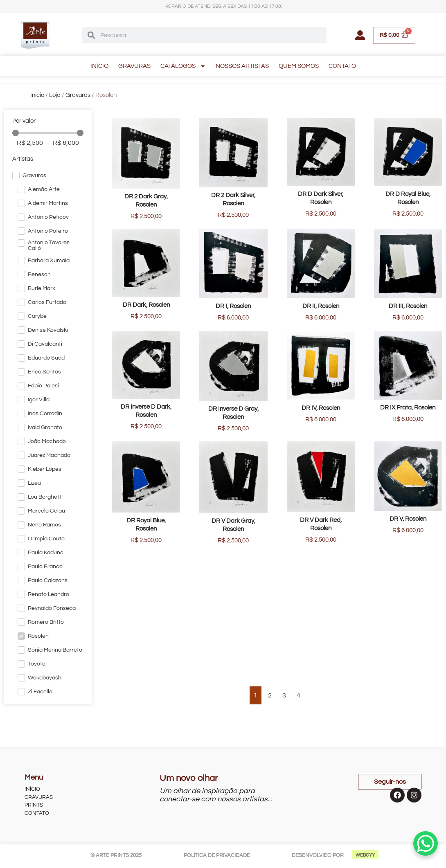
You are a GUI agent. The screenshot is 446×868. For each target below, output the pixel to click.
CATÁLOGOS (183, 66)
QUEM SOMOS (299, 66)
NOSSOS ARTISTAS (242, 66)
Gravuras (78, 95)
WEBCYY (365, 855)
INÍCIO (99, 66)
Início (37, 95)
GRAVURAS (134, 66)
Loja (55, 95)
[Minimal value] (48, 133)
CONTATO (342, 66)
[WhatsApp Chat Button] (426, 843)
